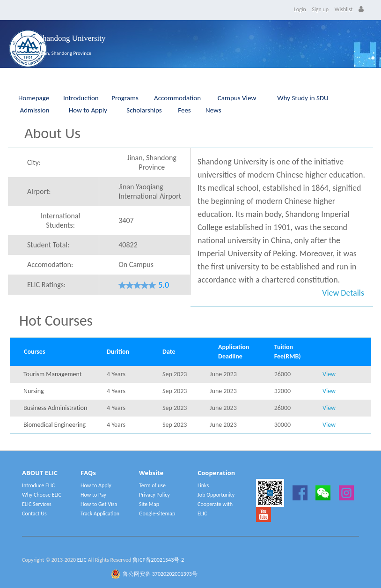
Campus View (237, 98)
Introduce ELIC (38, 485)
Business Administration (55, 408)
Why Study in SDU (303, 98)
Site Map (149, 504)
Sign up (321, 9)
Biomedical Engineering (55, 425)
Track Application (100, 514)
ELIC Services (37, 504)
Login (300, 9)
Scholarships (144, 110)
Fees (184, 110)
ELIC (82, 560)
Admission (35, 110)
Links (203, 485)
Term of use (152, 485)
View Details (343, 293)
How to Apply (88, 110)
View (329, 374)
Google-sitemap (157, 514)
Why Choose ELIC (42, 495)
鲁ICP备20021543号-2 (158, 560)
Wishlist (344, 9)
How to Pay (93, 495)
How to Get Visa (99, 504)
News (213, 110)
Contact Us (34, 514)
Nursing (34, 391)
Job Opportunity (216, 495)
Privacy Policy (154, 495)
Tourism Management (52, 374)
